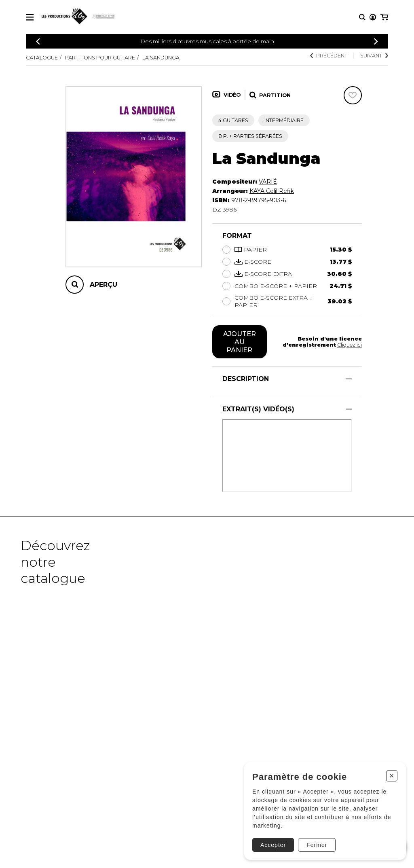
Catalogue (42, 58)
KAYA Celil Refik (272, 191)
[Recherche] (362, 17)
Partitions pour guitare (100, 58)
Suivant (374, 56)
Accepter (273, 845)
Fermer (317, 845)
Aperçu (103, 285)
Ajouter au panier (240, 342)
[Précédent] (38, 41)
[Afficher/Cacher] (349, 379)
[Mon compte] (373, 17)
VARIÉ (268, 182)
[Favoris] (353, 95)
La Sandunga (161, 58)
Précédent (329, 56)
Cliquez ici (350, 345)
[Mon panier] (384, 17)
